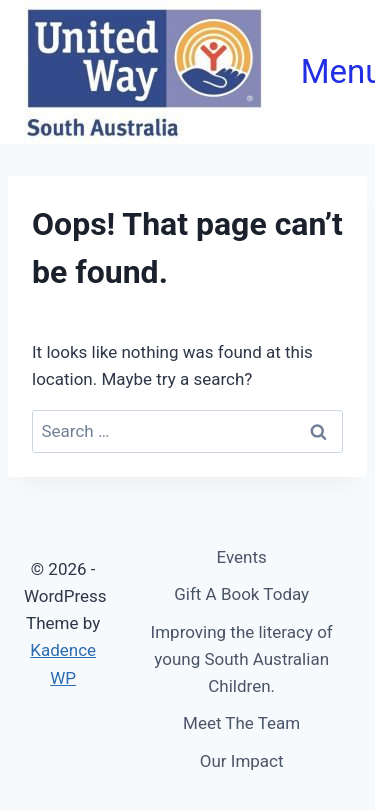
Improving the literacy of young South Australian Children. (242, 659)
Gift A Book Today (241, 594)
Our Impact (242, 761)
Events (242, 557)
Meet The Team (241, 723)
